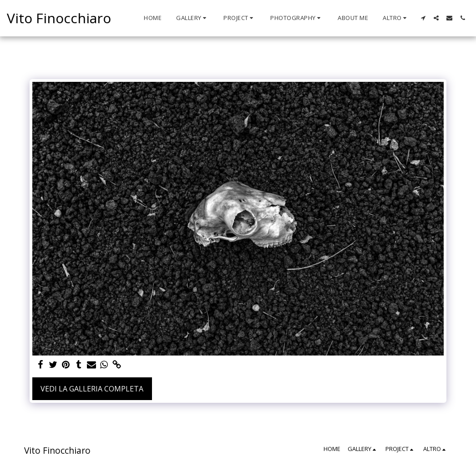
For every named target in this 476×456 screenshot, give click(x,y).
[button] (192, 18)
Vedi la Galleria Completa (92, 389)
